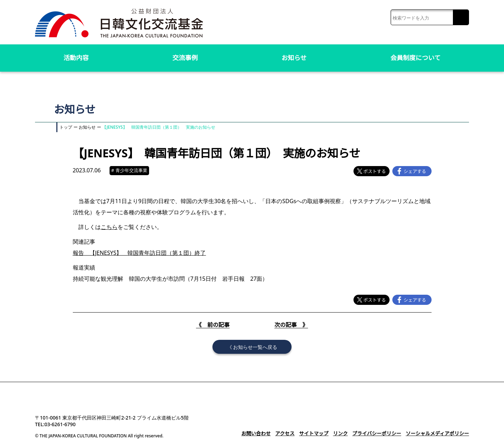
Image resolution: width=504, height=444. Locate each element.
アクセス (285, 433)
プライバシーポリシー (377, 433)
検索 (461, 18)
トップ (66, 127)
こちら (109, 227)
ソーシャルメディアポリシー (437, 433)
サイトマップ (314, 433)
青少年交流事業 (130, 170)
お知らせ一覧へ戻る (255, 347)
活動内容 (76, 58)
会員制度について (416, 58)
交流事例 (185, 58)
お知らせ (294, 58)
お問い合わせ (256, 433)
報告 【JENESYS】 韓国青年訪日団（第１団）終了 (138, 253)
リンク (340, 433)
